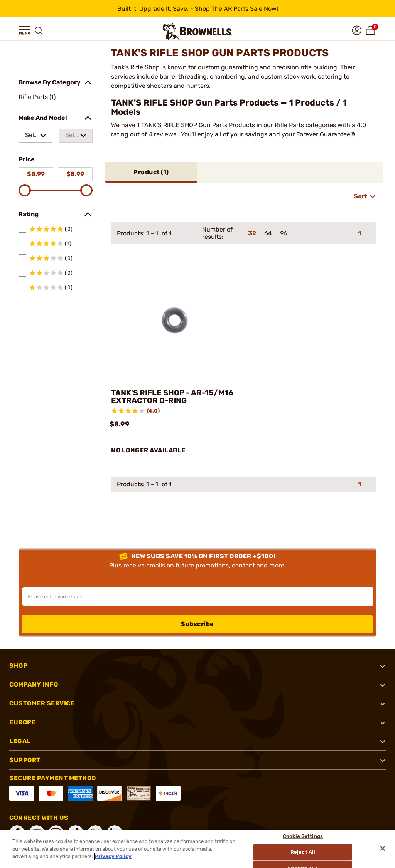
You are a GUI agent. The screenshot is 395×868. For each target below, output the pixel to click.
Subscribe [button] (197, 624)
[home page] (197, 32)
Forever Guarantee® (326, 134)
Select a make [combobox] (31, 137)
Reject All (303, 852)
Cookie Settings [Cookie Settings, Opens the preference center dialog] (303, 837)
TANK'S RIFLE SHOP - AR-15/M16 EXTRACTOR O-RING (173, 397)
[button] (25, 30)
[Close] (383, 848)
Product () (151, 172)
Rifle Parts (289, 125)
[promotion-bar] (197, 8)
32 (252, 233)
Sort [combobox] (360, 196)
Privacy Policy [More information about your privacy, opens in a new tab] (113, 856)
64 (268, 233)
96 (284, 233)
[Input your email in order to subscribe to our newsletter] (197, 596)
